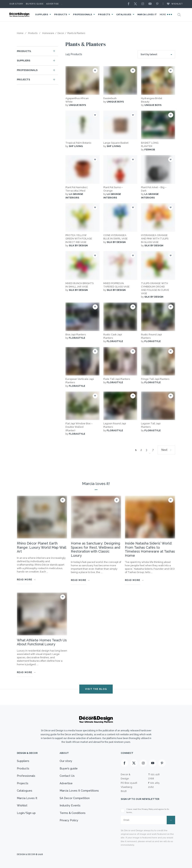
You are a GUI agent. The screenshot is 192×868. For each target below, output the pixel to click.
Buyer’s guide (69, 768)
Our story (16, 4)
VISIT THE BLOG (96, 689)
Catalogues (124, 15)
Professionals (83, 15)
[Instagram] (144, 4)
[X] (136, 4)
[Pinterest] (158, 4)
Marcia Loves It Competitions (79, 791)
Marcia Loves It (147, 15)
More (166, 14)
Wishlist (173, 4)
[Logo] (20, 15)
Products (61, 15)
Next (164, 450)
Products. (24, 51)
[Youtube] (151, 4)
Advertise (52, 4)
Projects (104, 15)
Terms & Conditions (73, 813)
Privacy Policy (69, 820)
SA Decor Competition (75, 798)
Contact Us (67, 776)
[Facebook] (130, 4)
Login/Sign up (26, 813)
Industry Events (70, 805)
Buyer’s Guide (35, 4)
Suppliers (42, 15)
